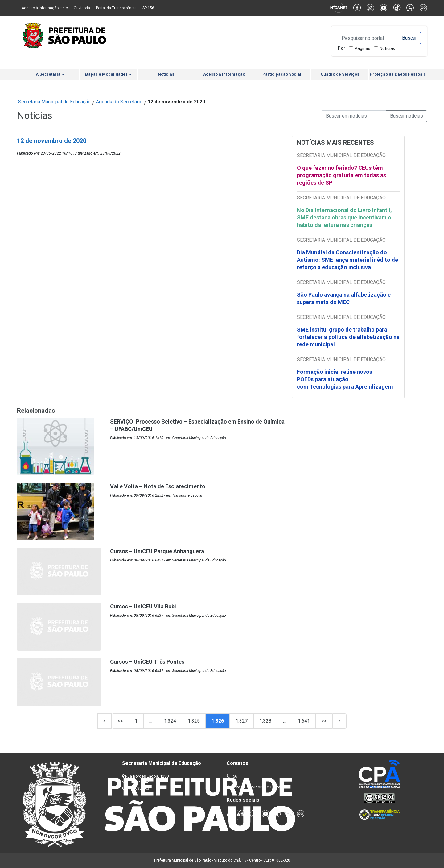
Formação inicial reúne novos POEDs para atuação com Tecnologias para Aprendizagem (345, 379)
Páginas (362, 48)
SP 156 (148, 8)
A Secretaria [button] (50, 74)
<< (120, 721)
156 (234, 776)
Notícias (387, 48)
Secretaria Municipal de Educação (54, 102)
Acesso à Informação (224, 74)
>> (324, 721)
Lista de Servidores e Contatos (259, 787)
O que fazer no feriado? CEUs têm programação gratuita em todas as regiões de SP (341, 175)
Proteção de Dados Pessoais (398, 74)
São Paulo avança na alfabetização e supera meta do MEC (344, 298)
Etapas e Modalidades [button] (108, 74)
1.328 (265, 721)
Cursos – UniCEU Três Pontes (147, 662)
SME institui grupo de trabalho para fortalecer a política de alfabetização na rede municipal (348, 337)
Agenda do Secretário (119, 102)
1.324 (170, 721)
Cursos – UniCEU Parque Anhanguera (157, 551)
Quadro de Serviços (340, 74)
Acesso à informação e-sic (45, 8)
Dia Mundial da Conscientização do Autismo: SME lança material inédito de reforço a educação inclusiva (347, 260)
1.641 (304, 721)
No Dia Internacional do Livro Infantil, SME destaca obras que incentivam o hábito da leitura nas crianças (344, 217)
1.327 (242, 721)
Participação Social (282, 74)
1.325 (194, 721)
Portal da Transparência (116, 8)
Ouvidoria (82, 8)
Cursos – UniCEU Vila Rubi (143, 606)
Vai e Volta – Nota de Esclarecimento (158, 486)
